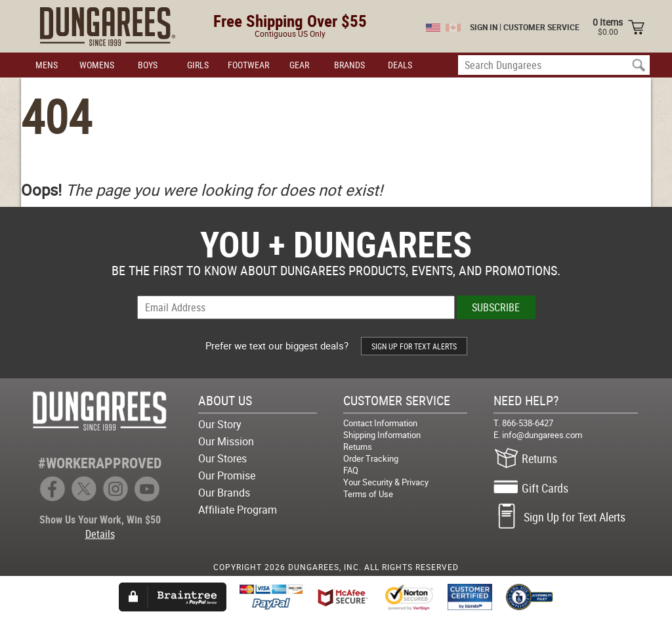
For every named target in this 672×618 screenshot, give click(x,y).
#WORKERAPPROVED (100, 463)
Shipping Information (382, 435)
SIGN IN (484, 27)
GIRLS (198, 65)
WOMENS (97, 65)
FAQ (351, 470)
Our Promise (227, 475)
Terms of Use (368, 494)
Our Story (220, 424)
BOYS (148, 65)
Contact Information (380, 423)
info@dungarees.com (542, 435)
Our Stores (222, 458)
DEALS (400, 65)
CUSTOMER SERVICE (541, 27)
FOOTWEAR (248, 65)
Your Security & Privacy (386, 482)
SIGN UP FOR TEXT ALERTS (414, 346)
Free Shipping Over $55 (290, 21)
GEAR (299, 65)
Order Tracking (371, 458)
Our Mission (226, 441)
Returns (358, 447)
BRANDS (349, 65)
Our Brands (224, 493)
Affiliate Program (238, 510)
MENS (47, 65)
